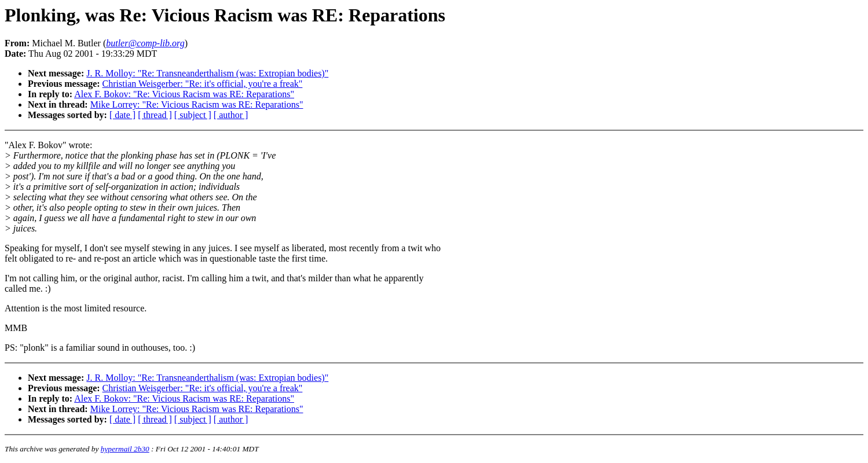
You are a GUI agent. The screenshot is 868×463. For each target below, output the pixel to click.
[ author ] (231, 115)
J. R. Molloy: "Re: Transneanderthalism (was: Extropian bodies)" (207, 73)
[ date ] (122, 115)
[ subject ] (193, 115)
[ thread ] (155, 115)
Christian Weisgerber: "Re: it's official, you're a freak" (203, 84)
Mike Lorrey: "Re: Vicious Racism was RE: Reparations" (197, 104)
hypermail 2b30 (125, 449)
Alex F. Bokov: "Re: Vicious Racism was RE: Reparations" (184, 94)
